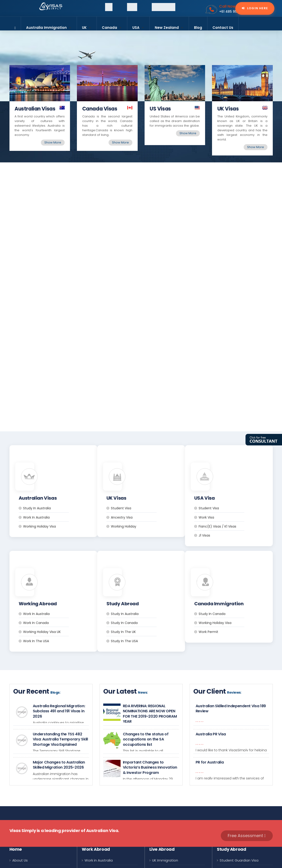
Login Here (257, 8)
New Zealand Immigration (174, 838)
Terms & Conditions (29, 838)
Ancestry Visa (141, 485)
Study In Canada (231, 548)
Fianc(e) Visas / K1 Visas (236, 494)
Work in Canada (55, 557)
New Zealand (169, 26)
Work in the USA (55, 576)
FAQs (17, 827)
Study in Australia (56, 475)
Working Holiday (143, 494)
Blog (198, 28)
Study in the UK (142, 566)
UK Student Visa (233, 806)
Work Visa (225, 485)
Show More (53, 142)
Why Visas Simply (27, 816)
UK (87, 26)
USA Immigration (166, 827)
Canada (112, 26)
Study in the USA (143, 576)
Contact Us (223, 28)
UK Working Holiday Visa (105, 816)
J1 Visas (223, 503)
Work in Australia (55, 485)
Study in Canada (143, 557)
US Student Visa (233, 816)
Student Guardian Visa (239, 795)
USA (138, 26)
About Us (20, 795)
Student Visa (140, 475)
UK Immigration (165, 795)
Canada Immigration (170, 816)
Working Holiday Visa (58, 494)
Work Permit (227, 566)
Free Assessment (247, 770)
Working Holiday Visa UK (61, 566)
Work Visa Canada (100, 806)
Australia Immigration (49, 26)
